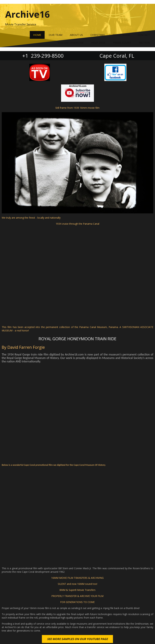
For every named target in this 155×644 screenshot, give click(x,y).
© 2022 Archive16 (78, 636)
